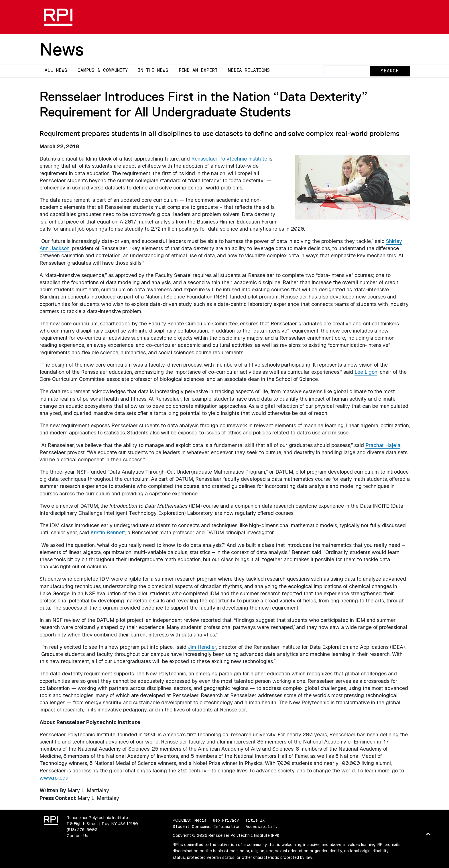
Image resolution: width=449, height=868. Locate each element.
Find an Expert (198, 70)
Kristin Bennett (108, 532)
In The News (153, 70)
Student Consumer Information (207, 827)
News (62, 49)
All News (56, 70)
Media (201, 820)
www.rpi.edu (54, 778)
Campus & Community (103, 70)
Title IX (255, 820)
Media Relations (249, 70)
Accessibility (262, 827)
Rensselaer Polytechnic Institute (229, 159)
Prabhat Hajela (383, 445)
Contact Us (77, 836)
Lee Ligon (366, 372)
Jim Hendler (202, 647)
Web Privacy (226, 820)
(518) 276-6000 (82, 830)
